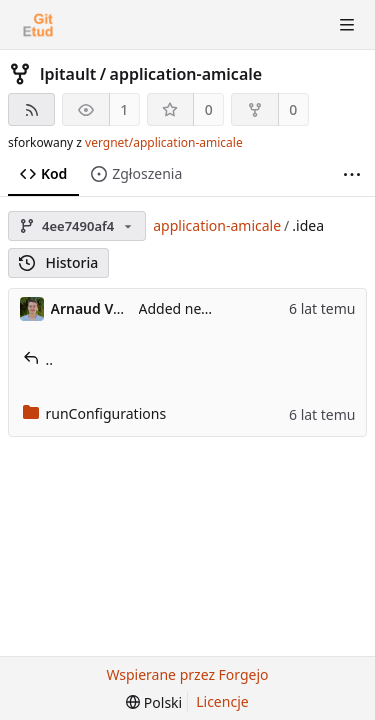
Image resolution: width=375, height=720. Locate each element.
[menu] (154, 702)
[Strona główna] (38, 25)
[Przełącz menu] (347, 25)
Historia (58, 262)
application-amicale (186, 74)
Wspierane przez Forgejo (187, 674)
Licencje (222, 701)
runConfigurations (95, 413)
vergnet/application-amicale (164, 142)
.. (38, 359)
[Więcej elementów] (352, 174)
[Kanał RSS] (31, 109)
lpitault (68, 74)
